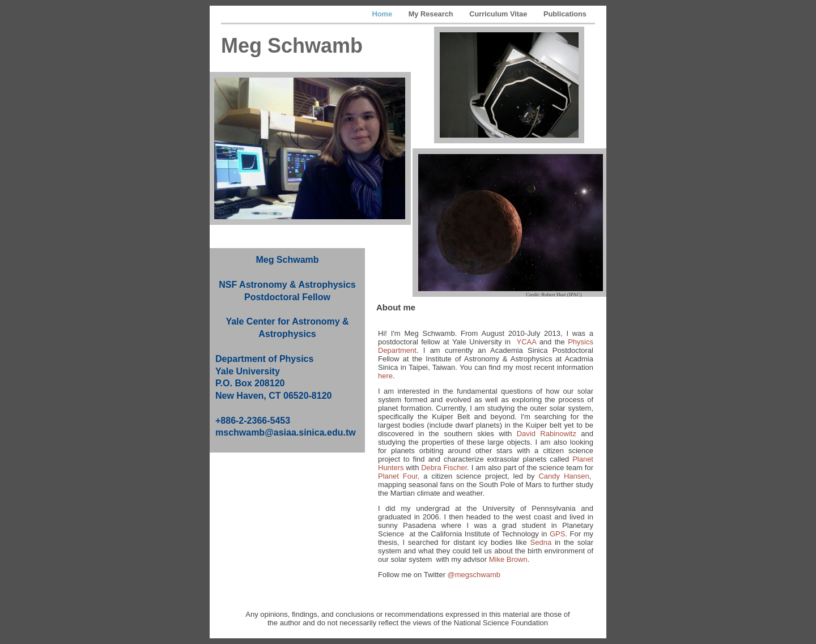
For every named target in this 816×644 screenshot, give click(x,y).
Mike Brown (508, 559)
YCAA (527, 342)
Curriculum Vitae (499, 14)
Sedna (541, 542)
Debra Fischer (444, 468)
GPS (557, 534)
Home (383, 14)
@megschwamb (474, 575)
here (385, 376)
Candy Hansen (564, 476)
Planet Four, (399, 476)
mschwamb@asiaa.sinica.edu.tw (286, 432)
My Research (432, 14)
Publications (565, 14)
